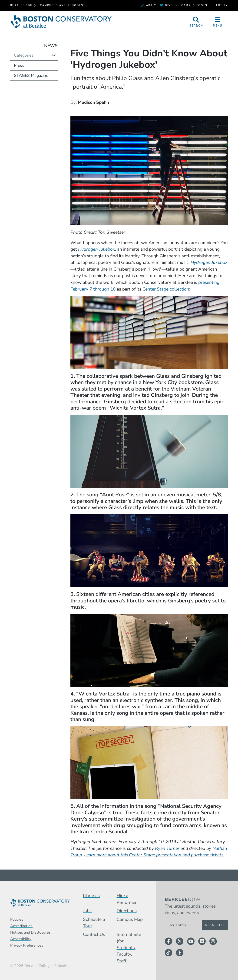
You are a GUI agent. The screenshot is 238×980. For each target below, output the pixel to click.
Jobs (87, 911)
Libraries (91, 896)
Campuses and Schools (62, 5)
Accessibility (21, 939)
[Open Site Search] (196, 22)
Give (166, 5)
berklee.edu (21, 5)
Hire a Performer (127, 899)
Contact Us (94, 935)
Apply (149, 5)
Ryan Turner (167, 848)
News (51, 46)
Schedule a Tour (94, 923)
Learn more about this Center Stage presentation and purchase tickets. (154, 855)
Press (19, 65)
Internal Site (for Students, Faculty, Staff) (129, 948)
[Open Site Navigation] (218, 22)
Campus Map (130, 919)
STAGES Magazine (31, 75)
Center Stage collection (166, 289)
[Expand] (54, 55)
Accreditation (21, 926)
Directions (127, 911)
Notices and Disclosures (30, 932)
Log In (222, 5)
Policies (17, 919)
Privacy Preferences (27, 945)
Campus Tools (195, 5)
